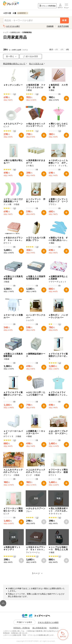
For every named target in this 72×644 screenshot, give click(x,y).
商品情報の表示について (15, 64)
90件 (24, 50)
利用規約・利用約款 (22, 628)
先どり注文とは (37, 64)
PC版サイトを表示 (24, 622)
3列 (67, 49)
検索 (65, 20)
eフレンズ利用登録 (47, 6)
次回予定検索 (63, 26)
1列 (56, 49)
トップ (5, 32)
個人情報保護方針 (40, 628)
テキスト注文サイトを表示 (48, 622)
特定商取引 (54, 628)
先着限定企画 (15, 32)
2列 (62, 49)
